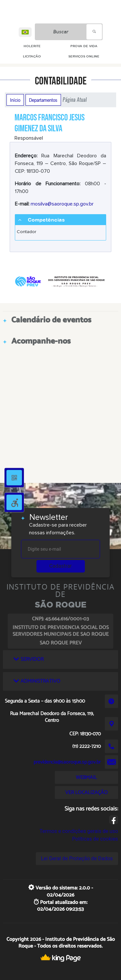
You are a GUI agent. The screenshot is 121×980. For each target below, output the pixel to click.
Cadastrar (61, 566)
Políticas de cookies (95, 839)
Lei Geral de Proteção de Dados (77, 858)
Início (15, 100)
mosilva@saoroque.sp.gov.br (62, 204)
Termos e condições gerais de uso (79, 831)
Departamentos (43, 100)
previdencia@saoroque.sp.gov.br (67, 762)
